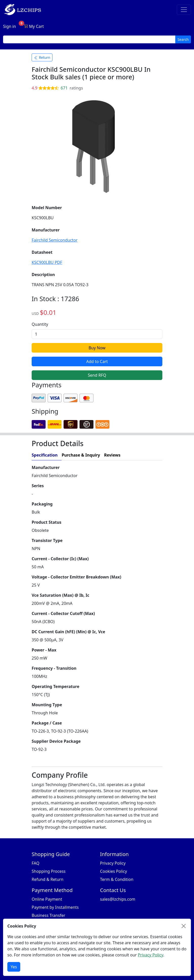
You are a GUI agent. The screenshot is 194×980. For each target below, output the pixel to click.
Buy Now (97, 348)
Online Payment (47, 899)
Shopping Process (49, 871)
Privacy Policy (113, 863)
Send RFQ (97, 375)
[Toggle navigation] (184, 10)
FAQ (35, 863)
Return (42, 57)
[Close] (184, 926)
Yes (14, 967)
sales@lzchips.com (118, 899)
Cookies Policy (113, 871)
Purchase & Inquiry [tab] (81, 455)
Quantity (40, 324)
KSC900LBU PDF (47, 262)
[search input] (89, 39)
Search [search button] (183, 39)
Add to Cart (97, 361)
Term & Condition (117, 879)
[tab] (143, 455)
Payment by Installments (55, 907)
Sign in (9, 26)
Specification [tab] (45, 455)
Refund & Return (47, 879)
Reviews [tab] (112, 455)
